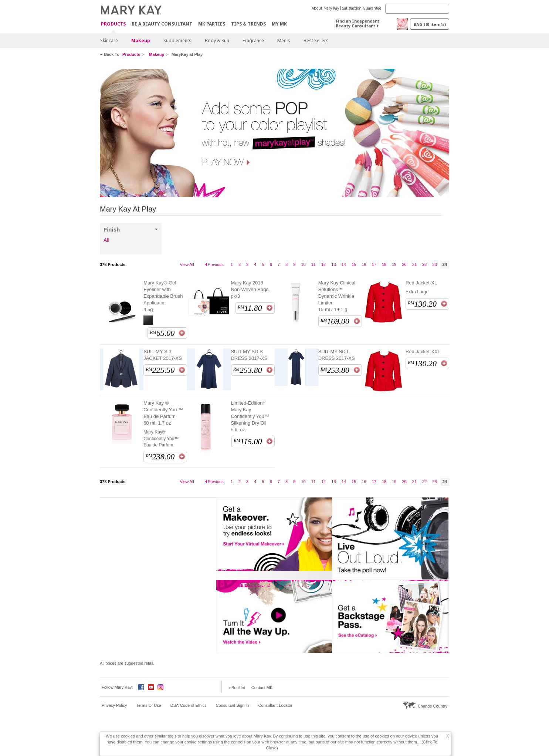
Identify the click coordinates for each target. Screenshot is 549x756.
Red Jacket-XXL (423, 352)
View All (187, 264)
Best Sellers (316, 40)
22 (424, 264)
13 (333, 264)
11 (314, 264)
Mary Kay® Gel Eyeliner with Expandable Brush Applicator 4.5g (163, 296)
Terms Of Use (148, 705)
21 (414, 264)
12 (323, 264)
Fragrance (253, 40)
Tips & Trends (248, 24)
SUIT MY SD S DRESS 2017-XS (249, 355)
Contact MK (262, 688)
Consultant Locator (275, 705)
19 (394, 264)
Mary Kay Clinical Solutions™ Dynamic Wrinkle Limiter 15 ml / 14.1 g (337, 296)
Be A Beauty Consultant (162, 24)
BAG (430, 24)
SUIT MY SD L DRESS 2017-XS (337, 355)
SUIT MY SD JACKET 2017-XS (163, 355)
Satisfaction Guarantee (362, 8)
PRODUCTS (113, 24)
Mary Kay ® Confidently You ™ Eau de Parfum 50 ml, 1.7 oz (163, 413)
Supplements (177, 40)
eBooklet (237, 688)
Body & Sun (217, 40)
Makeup (141, 40)
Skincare (109, 40)
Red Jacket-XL (421, 283)
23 (434, 264)
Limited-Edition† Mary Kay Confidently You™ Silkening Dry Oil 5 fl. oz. (250, 416)
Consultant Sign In (233, 705)
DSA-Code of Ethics (189, 705)
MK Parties (212, 24)
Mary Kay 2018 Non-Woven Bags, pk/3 (250, 289)
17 (374, 264)
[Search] (417, 9)
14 (344, 264)
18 (384, 264)
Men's (284, 40)
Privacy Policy (114, 705)
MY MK (279, 24)
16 (364, 264)
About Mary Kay (325, 8)
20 (404, 264)
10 (303, 264)
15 (354, 264)
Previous (216, 264)
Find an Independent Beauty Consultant (357, 23)
